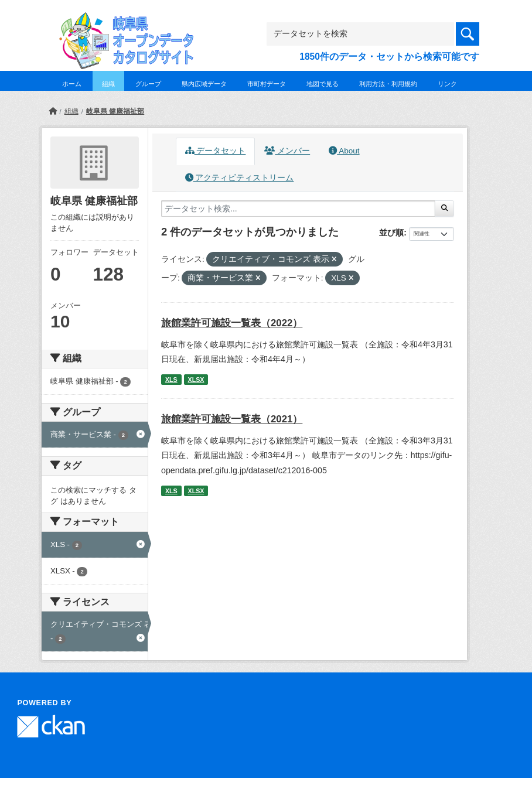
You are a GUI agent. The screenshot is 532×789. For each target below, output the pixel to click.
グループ (148, 84)
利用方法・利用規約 (388, 84)
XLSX (196, 380)
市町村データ (267, 84)
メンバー (287, 151)
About (344, 151)
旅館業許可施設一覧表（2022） (232, 323)
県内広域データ (204, 84)
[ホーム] (53, 111)
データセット (216, 151)
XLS (171, 380)
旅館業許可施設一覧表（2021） (232, 419)
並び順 (391, 233)
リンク (447, 84)
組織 (108, 84)
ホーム (72, 84)
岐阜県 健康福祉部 (115, 111)
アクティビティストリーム (240, 178)
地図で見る (323, 84)
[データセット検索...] (298, 209)
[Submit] (444, 209)
